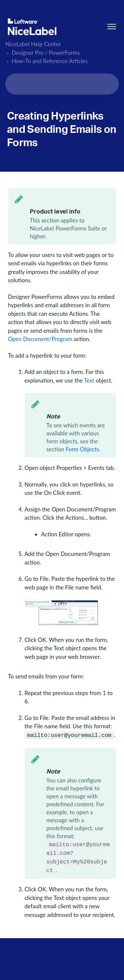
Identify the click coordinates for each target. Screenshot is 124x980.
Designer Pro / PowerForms (46, 53)
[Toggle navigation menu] (112, 27)
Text (89, 380)
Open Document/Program (40, 339)
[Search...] (62, 84)
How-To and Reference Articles (50, 61)
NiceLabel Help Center (33, 44)
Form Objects (82, 449)
